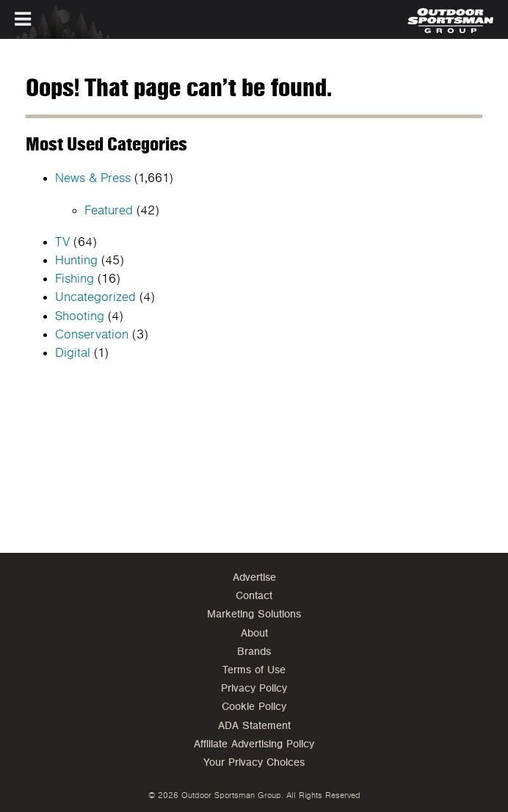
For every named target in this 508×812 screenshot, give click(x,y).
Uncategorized (95, 297)
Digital (73, 353)
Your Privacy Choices (254, 762)
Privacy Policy (254, 688)
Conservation (92, 335)
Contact (254, 596)
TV (62, 242)
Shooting (80, 316)
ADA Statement (254, 726)
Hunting (76, 261)
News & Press (93, 178)
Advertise (254, 577)
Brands (254, 652)
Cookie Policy (254, 707)
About (254, 633)
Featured (109, 211)
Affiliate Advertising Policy (254, 744)
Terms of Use (254, 670)
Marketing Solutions (254, 614)
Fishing (75, 279)
